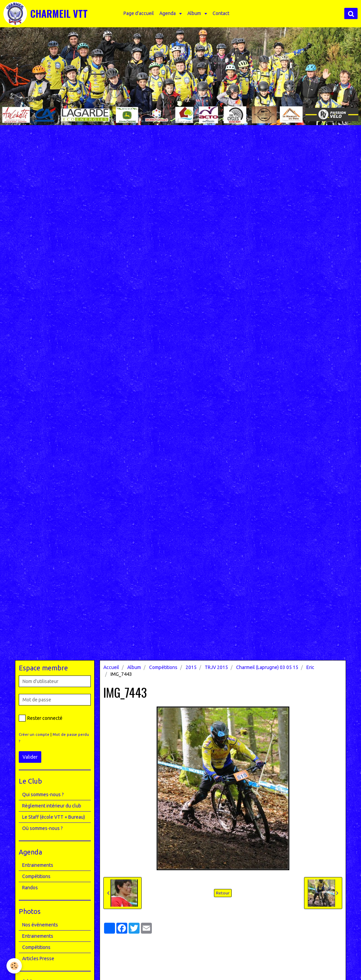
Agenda (169, 13)
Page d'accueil (139, 13)
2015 (191, 667)
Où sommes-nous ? (42, 828)
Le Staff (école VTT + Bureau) (54, 817)
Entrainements (38, 865)
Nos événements (40, 925)
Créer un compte (34, 734)
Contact (222, 13)
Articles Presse (38, 959)
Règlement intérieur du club (52, 806)
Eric (310, 667)
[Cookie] (15, 966)
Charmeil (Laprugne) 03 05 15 (267, 667)
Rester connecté (41, 718)
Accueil (111, 667)
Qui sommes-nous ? (43, 795)
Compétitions (163, 667)
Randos (30, 888)
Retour (223, 893)
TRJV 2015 (216, 667)
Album (195, 13)
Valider (30, 757)
